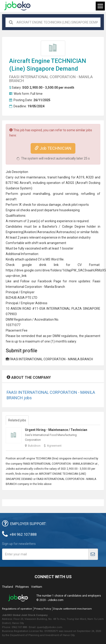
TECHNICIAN (69, 61)
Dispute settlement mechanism (72, 609)
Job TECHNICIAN (53, 148)
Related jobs (17, 420)
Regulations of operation (17, 609)
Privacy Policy (43, 609)
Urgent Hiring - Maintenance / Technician (56, 430)
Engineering (14, 232)
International (15, 287)
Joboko (17, 6)
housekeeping (69, 210)
